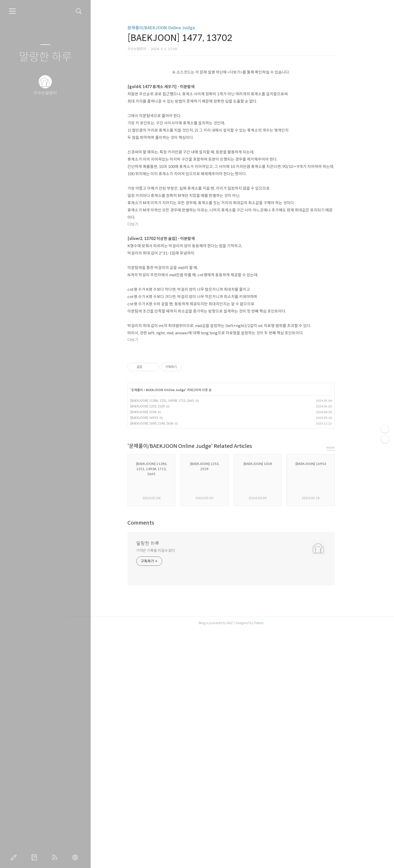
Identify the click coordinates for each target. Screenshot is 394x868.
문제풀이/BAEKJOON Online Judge (172, 28)
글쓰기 (15, 857)
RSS (56, 857)
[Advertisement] (242, 100)
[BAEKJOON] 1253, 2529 (159, 645)
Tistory (270, 861)
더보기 (144, 297)
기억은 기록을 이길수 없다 (167, 789)
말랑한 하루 (45, 57)
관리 (76, 857)
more (342, 686)
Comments (152, 761)
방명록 (35, 857)
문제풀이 (148, 628)
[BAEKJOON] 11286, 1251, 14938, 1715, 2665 (173, 639)
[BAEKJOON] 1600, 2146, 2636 (163, 662)
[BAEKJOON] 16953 (155, 656)
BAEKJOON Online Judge (177, 628)
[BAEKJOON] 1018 (154, 650)
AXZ (241, 861)
